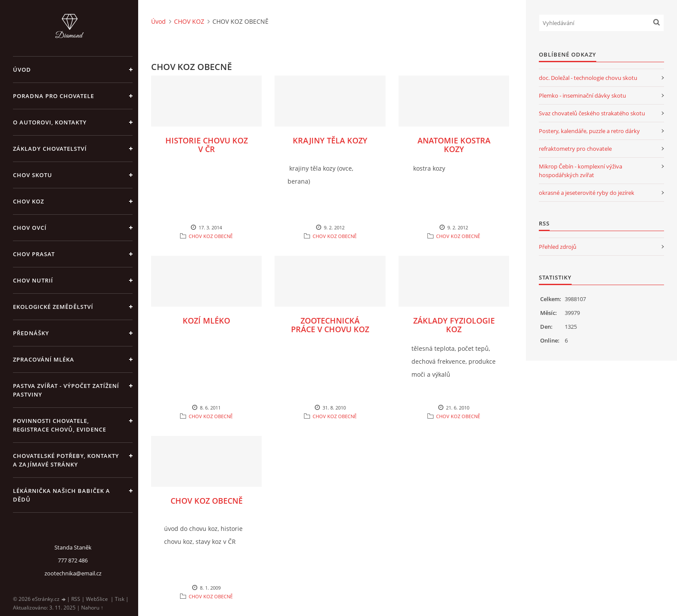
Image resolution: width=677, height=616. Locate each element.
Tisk (120, 599)
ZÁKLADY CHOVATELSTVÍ (50, 149)
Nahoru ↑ (92, 608)
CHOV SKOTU (33, 175)
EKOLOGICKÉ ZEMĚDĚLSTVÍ (53, 307)
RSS (76, 599)
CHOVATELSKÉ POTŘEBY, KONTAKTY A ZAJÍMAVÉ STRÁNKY (66, 460)
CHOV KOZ (28, 201)
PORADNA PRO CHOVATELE (54, 96)
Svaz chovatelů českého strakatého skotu (592, 113)
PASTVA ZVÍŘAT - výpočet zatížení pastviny (66, 390)
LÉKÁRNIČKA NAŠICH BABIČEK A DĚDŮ (62, 495)
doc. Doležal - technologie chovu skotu (588, 78)
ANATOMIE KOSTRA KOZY (454, 145)
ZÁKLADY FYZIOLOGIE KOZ (454, 325)
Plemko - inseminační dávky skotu (582, 95)
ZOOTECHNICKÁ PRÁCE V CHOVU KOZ (330, 325)
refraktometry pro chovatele (575, 149)
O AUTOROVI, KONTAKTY (50, 122)
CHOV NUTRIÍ (33, 280)
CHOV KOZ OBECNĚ (211, 236)
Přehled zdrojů (558, 247)
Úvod (22, 70)
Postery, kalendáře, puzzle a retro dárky (589, 131)
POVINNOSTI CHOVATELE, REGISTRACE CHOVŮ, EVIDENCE (60, 425)
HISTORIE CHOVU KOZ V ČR (207, 145)
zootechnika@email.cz (73, 573)
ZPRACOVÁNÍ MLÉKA (44, 359)
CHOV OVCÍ (30, 228)
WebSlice (97, 599)
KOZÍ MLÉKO (206, 321)
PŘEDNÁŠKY (31, 333)
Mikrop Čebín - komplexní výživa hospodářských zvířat (581, 171)
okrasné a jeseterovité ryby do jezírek (587, 193)
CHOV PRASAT (34, 254)
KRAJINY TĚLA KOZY (330, 140)
